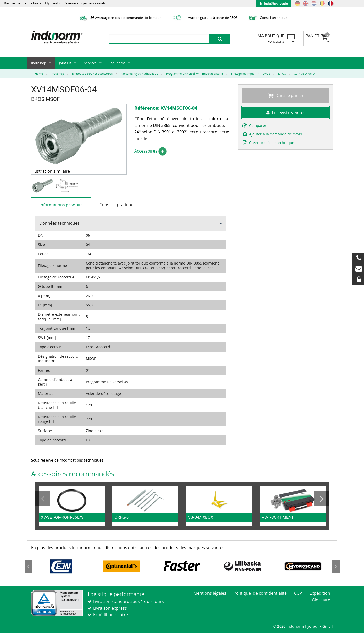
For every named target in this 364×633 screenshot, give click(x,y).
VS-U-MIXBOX (201, 517)
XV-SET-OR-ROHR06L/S (62, 517)
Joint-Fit (65, 63)
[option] (43, 186)
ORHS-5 (122, 517)
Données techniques (59, 223)
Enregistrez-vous (285, 112)
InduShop (39, 63)
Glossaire (321, 600)
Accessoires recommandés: (73, 474)
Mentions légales (210, 593)
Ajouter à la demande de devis (272, 134)
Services (90, 63)
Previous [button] (43, 499)
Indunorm (117, 63)
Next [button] (322, 499)
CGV (298, 593)
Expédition (320, 593)
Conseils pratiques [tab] (118, 205)
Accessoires (150, 151)
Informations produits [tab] (61, 205)
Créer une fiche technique (268, 143)
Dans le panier (285, 95)
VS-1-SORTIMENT (278, 517)
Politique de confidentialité (260, 593)
